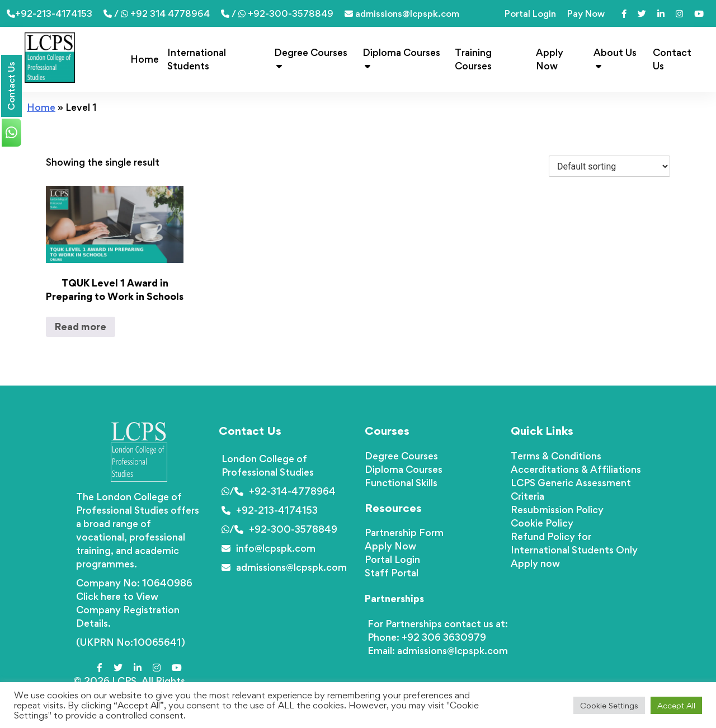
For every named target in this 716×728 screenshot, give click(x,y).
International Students (197, 59)
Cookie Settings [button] (609, 705)
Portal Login (530, 13)
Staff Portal (392, 573)
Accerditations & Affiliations (576, 469)
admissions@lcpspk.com (402, 13)
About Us (615, 58)
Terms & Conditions (556, 456)
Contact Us (672, 59)
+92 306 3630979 (444, 637)
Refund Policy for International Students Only (574, 543)
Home (145, 59)
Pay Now (586, 13)
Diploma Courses (401, 58)
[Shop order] (609, 166)
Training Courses (473, 59)
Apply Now (550, 59)
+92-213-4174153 (50, 13)
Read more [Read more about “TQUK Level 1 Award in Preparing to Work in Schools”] (81, 327)
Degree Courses (311, 58)
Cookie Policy (542, 523)
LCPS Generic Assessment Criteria (571, 489)
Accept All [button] (676, 705)
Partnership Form (404, 532)
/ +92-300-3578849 (277, 13)
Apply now (535, 563)
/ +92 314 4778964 (157, 13)
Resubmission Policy (557, 509)
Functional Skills (401, 483)
